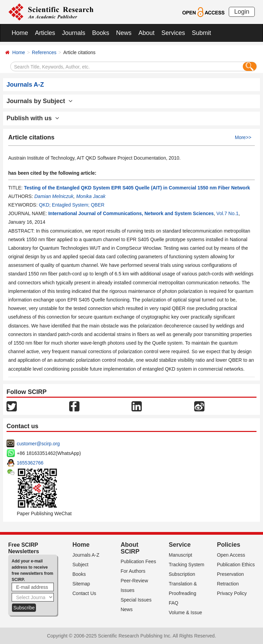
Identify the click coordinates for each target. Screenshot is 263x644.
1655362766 (30, 463)
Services (173, 33)
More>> (243, 137)
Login (242, 12)
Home (20, 33)
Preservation (230, 574)
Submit (201, 33)
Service (180, 545)
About (146, 33)
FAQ (174, 603)
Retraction (228, 584)
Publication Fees (138, 561)
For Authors (133, 571)
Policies (228, 545)
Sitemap (81, 584)
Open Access (231, 555)
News (124, 33)
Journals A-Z (86, 555)
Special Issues (136, 600)
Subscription (182, 574)
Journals (74, 33)
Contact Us (84, 593)
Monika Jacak (91, 196)
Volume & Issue (185, 612)
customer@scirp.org (38, 444)
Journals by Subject (40, 101)
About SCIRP (130, 548)
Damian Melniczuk (54, 196)
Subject (81, 565)
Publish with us (33, 118)
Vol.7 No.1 (228, 213)
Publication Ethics (236, 565)
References (44, 52)
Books (101, 33)
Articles (45, 33)
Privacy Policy (232, 593)
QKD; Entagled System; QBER (71, 205)
